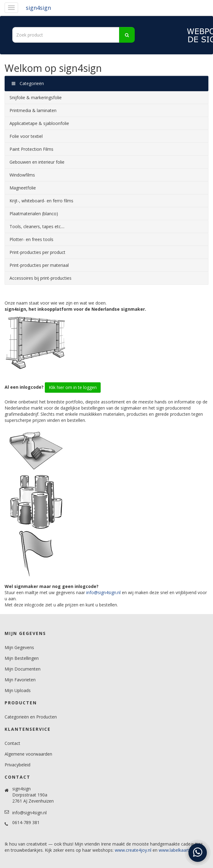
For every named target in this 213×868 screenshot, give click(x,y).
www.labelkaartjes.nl (179, 850)
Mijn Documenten (23, 669)
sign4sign (38, 8)
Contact (12, 743)
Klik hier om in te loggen (73, 387)
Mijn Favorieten (20, 680)
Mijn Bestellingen (22, 658)
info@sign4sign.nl (103, 592)
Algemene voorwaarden (28, 754)
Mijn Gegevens (19, 647)
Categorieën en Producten (31, 717)
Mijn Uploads (18, 690)
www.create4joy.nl (133, 850)
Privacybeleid (17, 765)
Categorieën (28, 83)
